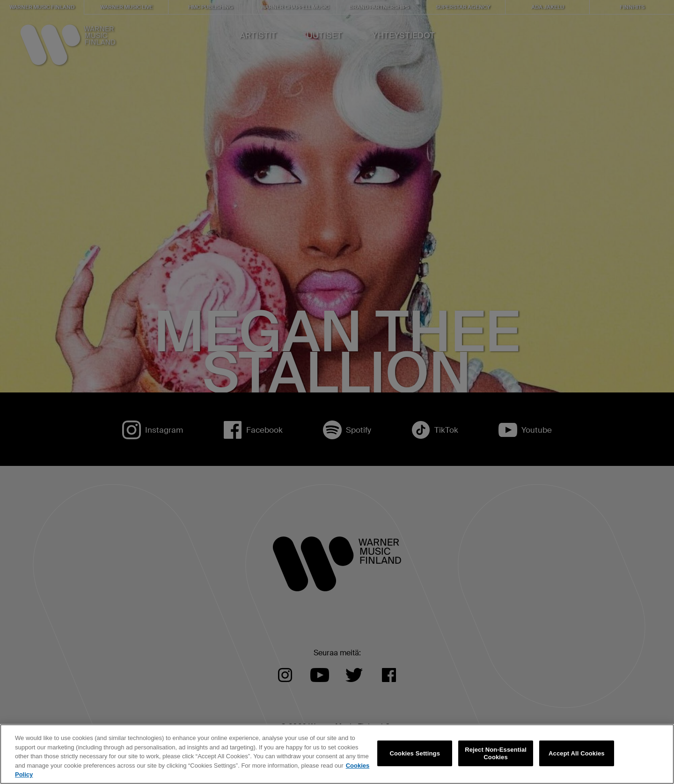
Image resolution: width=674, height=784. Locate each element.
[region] (337, 754)
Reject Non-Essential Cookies (496, 753)
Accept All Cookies (577, 753)
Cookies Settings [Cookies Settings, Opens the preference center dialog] (415, 753)
